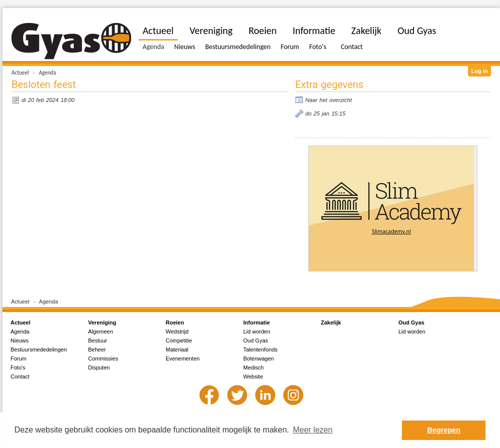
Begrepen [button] (444, 430)
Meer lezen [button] (313, 430)
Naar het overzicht (329, 100)
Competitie (179, 340)
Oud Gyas (417, 30)
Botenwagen (259, 358)
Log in (479, 71)
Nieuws (185, 47)
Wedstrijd (177, 331)
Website (253, 376)
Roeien (263, 30)
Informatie (314, 30)
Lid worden (257, 331)
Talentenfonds (261, 349)
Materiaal (177, 349)
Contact (352, 47)
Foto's (318, 47)
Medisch (254, 367)
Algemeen (101, 331)
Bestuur (98, 340)
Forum (290, 47)
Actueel (20, 72)
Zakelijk (366, 30)
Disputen (99, 367)
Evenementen (183, 358)
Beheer (97, 349)
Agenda (48, 72)
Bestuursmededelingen (238, 47)
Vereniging (211, 30)
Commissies (103, 358)
